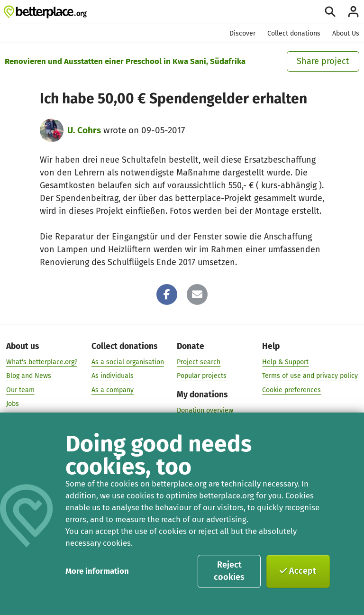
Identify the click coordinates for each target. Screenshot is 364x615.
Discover (242, 33)
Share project (323, 61)
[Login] (353, 12)
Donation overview (205, 410)
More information (97, 571)
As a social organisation (128, 362)
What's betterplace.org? (42, 362)
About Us (346, 33)
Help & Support (285, 362)
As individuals (113, 376)
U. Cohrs (84, 130)
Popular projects (202, 376)
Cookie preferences (291, 390)
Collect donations (294, 33)
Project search (199, 362)
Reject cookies (229, 571)
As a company (113, 390)
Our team (20, 390)
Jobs (13, 404)
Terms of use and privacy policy (310, 376)
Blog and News (29, 376)
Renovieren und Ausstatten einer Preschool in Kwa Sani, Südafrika (125, 61)
